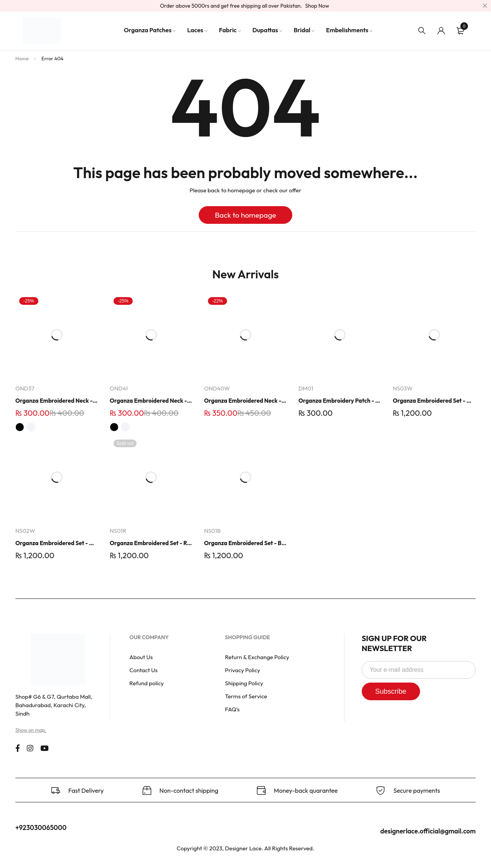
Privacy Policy (243, 670)
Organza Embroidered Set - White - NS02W (57, 543)
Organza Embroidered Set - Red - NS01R (151, 543)
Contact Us (143, 670)
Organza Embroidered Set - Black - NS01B (245, 543)
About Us (141, 657)
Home (22, 58)
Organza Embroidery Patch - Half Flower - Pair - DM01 (340, 401)
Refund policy (147, 683)
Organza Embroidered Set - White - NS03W (434, 401)
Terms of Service (246, 696)
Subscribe (395, 691)
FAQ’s (232, 709)
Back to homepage (245, 215)
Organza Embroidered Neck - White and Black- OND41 (151, 401)
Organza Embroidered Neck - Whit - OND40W (245, 401)
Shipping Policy (244, 683)
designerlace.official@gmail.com (428, 831)
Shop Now (317, 6)
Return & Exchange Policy (257, 657)
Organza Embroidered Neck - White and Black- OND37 (57, 401)
